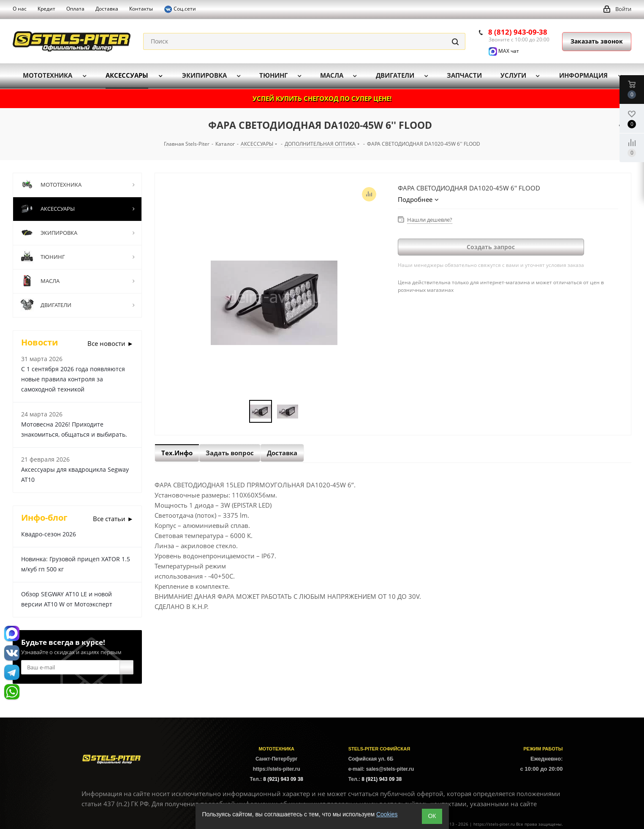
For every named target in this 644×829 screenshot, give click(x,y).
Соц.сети (180, 9)
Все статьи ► (113, 519)
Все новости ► (110, 343)
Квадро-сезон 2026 (49, 534)
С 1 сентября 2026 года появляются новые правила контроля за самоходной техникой (73, 379)
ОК (432, 816)
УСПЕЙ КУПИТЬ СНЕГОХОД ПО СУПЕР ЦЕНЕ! (322, 98)
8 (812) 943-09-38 (518, 32)
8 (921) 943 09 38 (283, 779)
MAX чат (504, 51)
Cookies (387, 814)
